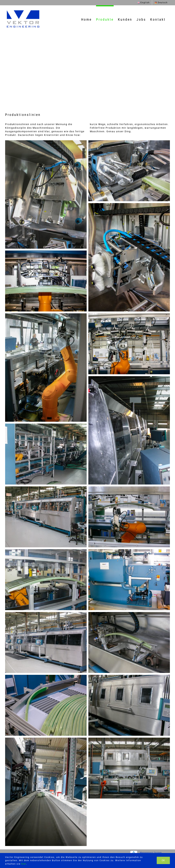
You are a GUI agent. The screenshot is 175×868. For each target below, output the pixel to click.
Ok (163, 860)
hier (24, 864)
